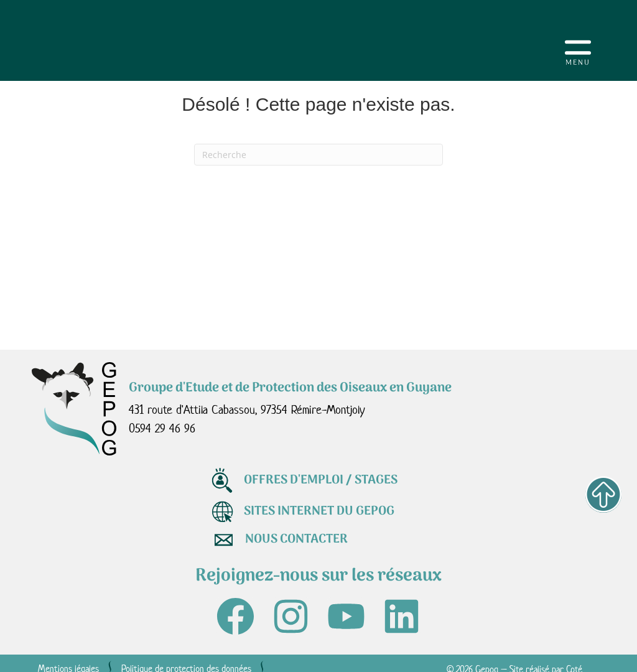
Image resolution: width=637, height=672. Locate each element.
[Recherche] (318, 155)
